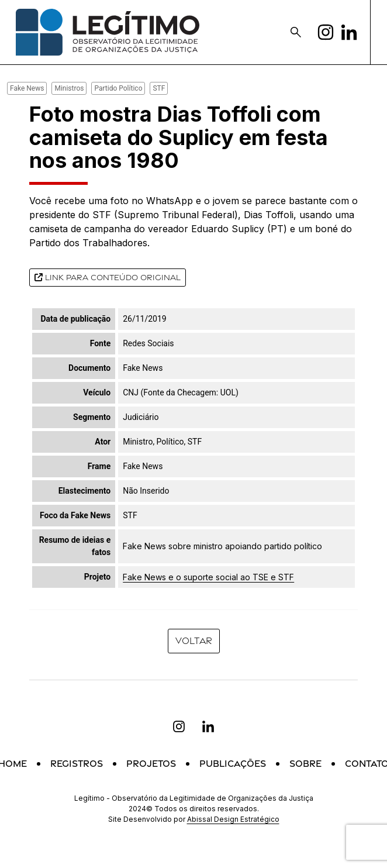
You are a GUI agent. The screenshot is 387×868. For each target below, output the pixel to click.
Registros (77, 764)
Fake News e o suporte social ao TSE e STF (208, 577)
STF (159, 88)
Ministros (69, 88)
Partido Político (118, 88)
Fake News (27, 88)
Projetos (151, 764)
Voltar (194, 641)
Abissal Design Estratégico (233, 819)
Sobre (305, 764)
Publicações (233, 764)
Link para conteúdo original (108, 277)
